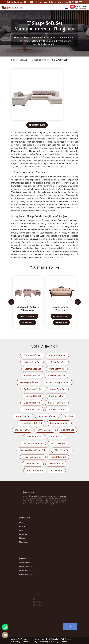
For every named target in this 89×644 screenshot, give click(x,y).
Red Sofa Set (56, 437)
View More (29, 323)
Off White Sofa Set (33, 443)
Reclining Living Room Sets (33, 450)
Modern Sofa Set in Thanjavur (28, 309)
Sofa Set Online (57, 369)
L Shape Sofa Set (32, 362)
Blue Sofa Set (67, 430)
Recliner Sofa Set (57, 376)
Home (14, 60)
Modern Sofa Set (40, 60)
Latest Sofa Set (58, 457)
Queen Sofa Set (58, 389)
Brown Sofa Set (34, 437)
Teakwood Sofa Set (33, 457)
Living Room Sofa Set (31, 423)
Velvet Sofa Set (56, 464)
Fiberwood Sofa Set (37, 571)
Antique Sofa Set (57, 355)
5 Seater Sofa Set (57, 403)
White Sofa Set (45, 430)
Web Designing (67, 639)
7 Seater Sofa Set (32, 409)
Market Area (36, 536)
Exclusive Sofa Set (33, 389)
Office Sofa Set (62, 450)
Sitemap (36, 534)
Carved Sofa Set (37, 566)
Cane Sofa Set (23, 416)
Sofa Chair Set (58, 443)
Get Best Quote (38, 126)
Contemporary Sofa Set (58, 382)
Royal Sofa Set (56, 396)
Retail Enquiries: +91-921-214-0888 (22, 2)
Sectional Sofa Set (59, 423)
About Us (36, 530)
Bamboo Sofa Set (47, 416)
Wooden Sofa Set (32, 355)
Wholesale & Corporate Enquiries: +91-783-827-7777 (60, 2)
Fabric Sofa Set (33, 464)
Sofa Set (24, 60)
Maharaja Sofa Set (29, 382)
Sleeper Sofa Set (35, 470)
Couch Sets (57, 470)
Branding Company (59, 642)
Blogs (35, 531)
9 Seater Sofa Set (57, 409)
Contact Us (36, 533)
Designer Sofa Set (37, 567)
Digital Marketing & (42, 642)
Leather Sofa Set (33, 369)
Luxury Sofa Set (33, 396)
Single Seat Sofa (32, 403)
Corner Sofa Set (32, 376)
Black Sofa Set (22, 430)
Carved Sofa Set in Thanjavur (61, 309)
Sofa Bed (68, 416)
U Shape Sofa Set (57, 362)
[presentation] (11, 302)
